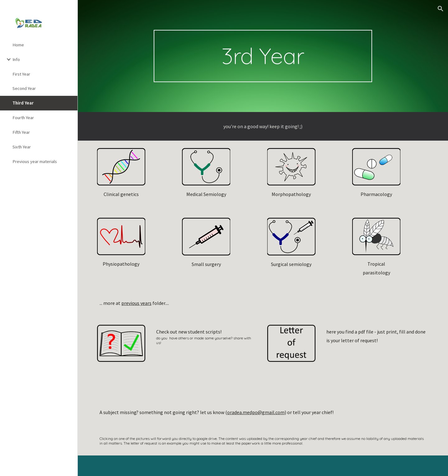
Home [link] (18, 45)
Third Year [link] (23, 103)
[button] (441, 9)
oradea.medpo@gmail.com (256, 412)
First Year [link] (21, 74)
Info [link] (16, 59)
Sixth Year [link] (22, 147)
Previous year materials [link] (35, 161)
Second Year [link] (24, 88)
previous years (136, 303)
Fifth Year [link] (21, 132)
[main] (263, 56)
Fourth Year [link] (23, 118)
